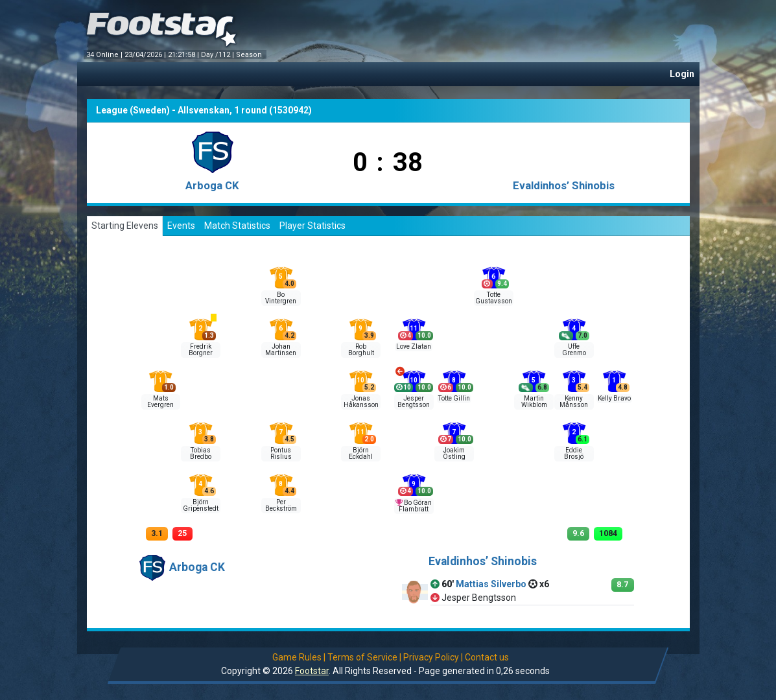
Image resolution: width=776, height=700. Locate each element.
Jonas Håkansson (361, 402)
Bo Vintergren (281, 298)
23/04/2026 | (146, 55)
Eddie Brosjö (574, 453)
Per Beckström (281, 505)
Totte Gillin (454, 398)
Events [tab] (181, 226)
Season (250, 55)
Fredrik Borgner (201, 350)
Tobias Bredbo (201, 453)
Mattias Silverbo (491, 584)
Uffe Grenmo (574, 350)
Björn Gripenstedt (201, 505)
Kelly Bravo (614, 398)
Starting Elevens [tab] (125, 226)
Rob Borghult (361, 350)
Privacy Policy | (433, 657)
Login (682, 74)
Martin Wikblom (534, 402)
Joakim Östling (454, 453)
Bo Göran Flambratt (415, 506)
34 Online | (105, 55)
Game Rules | (299, 657)
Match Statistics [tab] (237, 226)
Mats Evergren (160, 402)
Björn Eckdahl (361, 453)
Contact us (487, 657)
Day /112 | (218, 55)
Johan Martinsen (281, 350)
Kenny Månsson (574, 402)
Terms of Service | (364, 657)
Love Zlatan (414, 346)
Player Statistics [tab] (312, 226)
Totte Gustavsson (494, 298)
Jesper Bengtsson (414, 402)
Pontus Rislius (281, 453)
